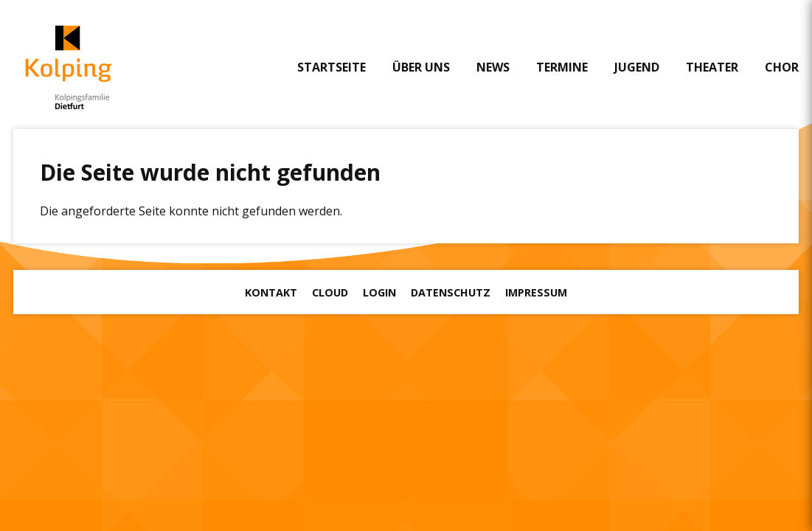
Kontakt (271, 292)
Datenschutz (451, 292)
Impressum (536, 292)
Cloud (330, 292)
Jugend (637, 67)
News (493, 67)
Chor (782, 67)
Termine (562, 67)
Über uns (421, 67)
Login (379, 292)
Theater (712, 67)
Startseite (332, 67)
